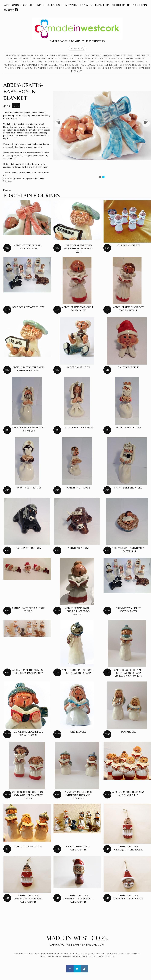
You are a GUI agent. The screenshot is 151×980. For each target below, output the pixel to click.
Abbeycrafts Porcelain (19, 55)
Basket (9, 10)
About (51, 957)
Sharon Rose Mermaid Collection (118, 68)
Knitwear (87, 5)
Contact (110, 957)
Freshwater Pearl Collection (25, 62)
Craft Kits (28, 5)
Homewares (70, 5)
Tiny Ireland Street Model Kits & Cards (53, 58)
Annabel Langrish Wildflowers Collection (69, 62)
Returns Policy (80, 957)
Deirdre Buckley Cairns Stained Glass (100, 58)
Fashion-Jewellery (135, 58)
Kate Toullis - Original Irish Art (99, 65)
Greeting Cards (48, 5)
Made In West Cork (77, 938)
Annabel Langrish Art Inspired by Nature (59, 55)
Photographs (121, 5)
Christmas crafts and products (60, 65)
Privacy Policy (96, 957)
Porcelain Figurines (12, 178)
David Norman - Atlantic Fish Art (115, 62)
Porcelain (140, 5)
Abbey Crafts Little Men (69, 68)
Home (43, 957)
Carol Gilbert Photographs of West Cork (109, 55)
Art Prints (11, 5)
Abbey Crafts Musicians (39, 68)
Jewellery (102, 5)
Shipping (67, 957)
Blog (59, 957)
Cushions (91, 68)
